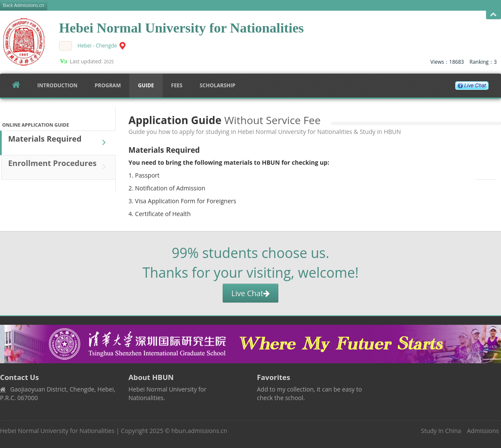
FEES (177, 85)
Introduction (57, 85)
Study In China (441, 431)
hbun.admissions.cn (199, 431)
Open (494, 15)
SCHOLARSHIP (217, 85)
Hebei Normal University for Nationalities (57, 431)
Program (108, 85)
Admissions (483, 431)
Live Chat (250, 293)
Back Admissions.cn (24, 5)
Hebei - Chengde (97, 46)
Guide (146, 85)
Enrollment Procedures (59, 167)
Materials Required (59, 142)
